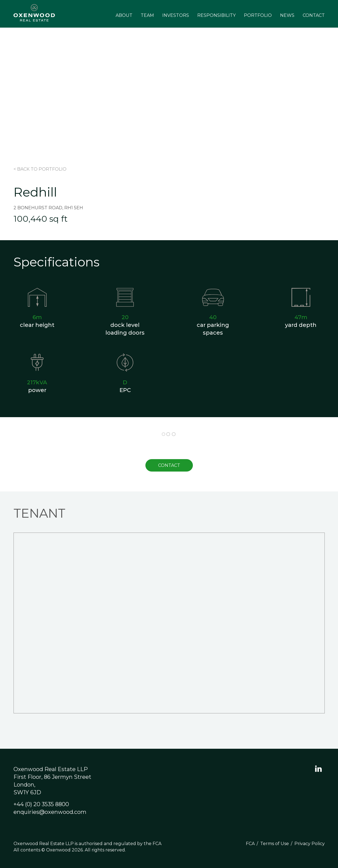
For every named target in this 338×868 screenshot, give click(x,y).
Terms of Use (275, 844)
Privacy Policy (310, 844)
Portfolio (258, 15)
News (287, 15)
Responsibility (216, 15)
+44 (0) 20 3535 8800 (41, 804)
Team (147, 15)
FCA (250, 844)
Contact (314, 15)
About (124, 15)
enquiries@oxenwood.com (50, 812)
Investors (176, 15)
